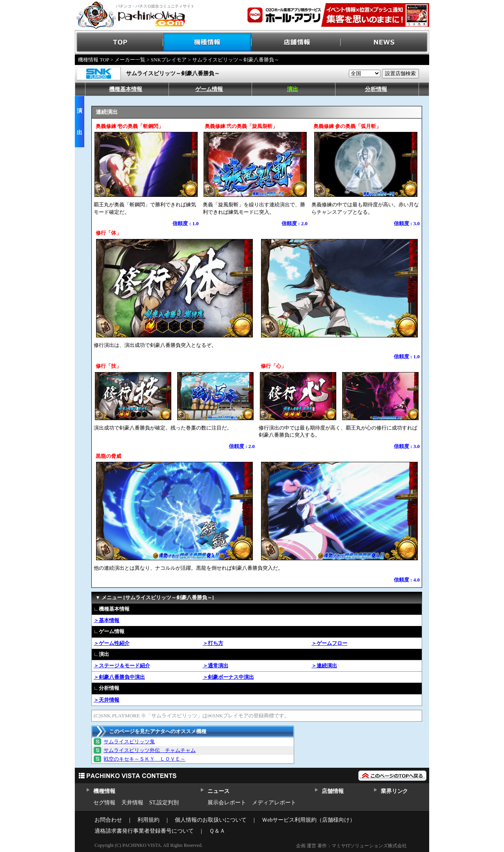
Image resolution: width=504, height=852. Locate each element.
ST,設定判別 (164, 803)
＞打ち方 (213, 643)
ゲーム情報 (209, 89)
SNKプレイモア (169, 60)
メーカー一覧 (130, 60)
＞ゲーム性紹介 (112, 643)
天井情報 (132, 803)
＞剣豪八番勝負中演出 (119, 677)
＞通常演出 (216, 666)
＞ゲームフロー (329, 643)
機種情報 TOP (94, 60)
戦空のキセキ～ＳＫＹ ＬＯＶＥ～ (145, 759)
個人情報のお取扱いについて (211, 820)
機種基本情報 (126, 89)
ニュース (218, 791)
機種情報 (208, 42)
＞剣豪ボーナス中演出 (228, 677)
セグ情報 (104, 803)
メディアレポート (274, 803)
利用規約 (148, 820)
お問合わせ (108, 820)
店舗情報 (296, 42)
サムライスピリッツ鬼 (129, 742)
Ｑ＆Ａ (217, 831)
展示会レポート (227, 803)
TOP (119, 42)
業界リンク (394, 791)
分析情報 (376, 89)
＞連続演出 (324, 666)
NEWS (385, 42)
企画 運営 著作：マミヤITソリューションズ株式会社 (351, 846)
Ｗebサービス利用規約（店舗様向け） (309, 820)
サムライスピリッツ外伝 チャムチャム (150, 750)
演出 (293, 89)
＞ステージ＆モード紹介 (122, 666)
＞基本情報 (107, 620)
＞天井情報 (107, 700)
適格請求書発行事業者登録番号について (144, 831)
